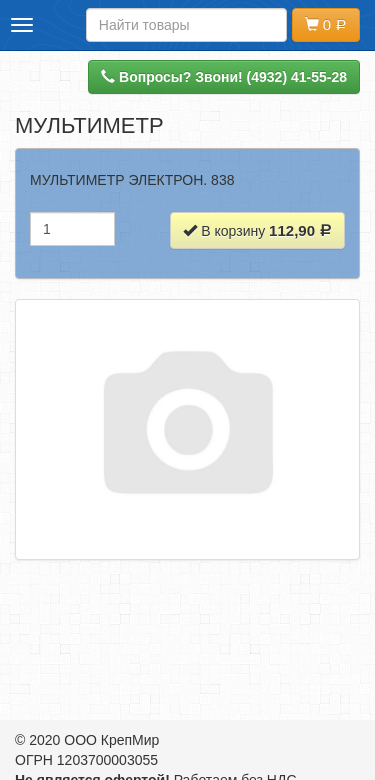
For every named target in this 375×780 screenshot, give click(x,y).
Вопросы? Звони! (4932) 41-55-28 (224, 77)
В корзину (257, 230)
